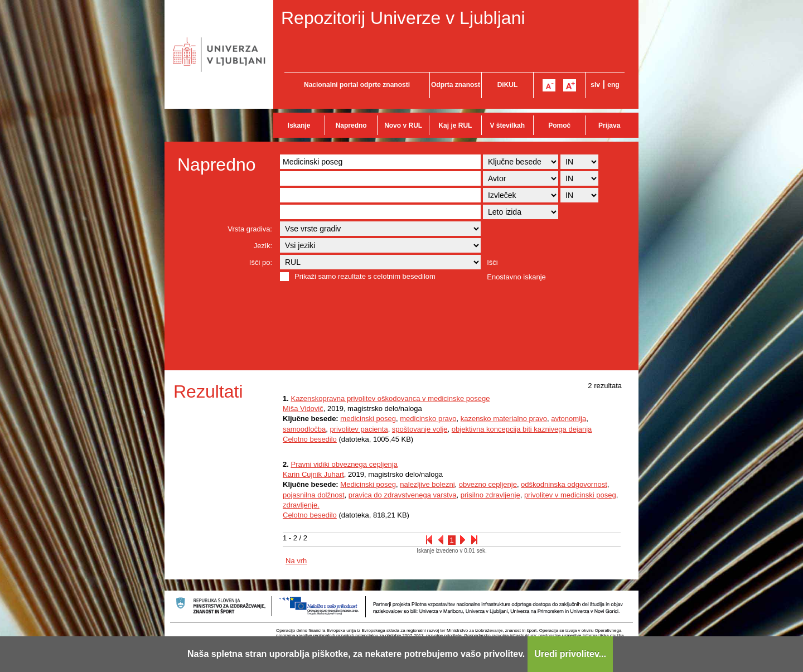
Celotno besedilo (310, 439)
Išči (492, 262)
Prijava (609, 125)
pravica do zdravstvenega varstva (403, 495)
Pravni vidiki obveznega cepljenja (344, 464)
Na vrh (296, 561)
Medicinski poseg (368, 484)
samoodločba (304, 429)
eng (613, 85)
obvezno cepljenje (488, 484)
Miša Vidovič (303, 408)
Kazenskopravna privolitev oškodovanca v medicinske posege (390, 398)
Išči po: (261, 262)
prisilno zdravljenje (490, 495)
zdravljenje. (301, 505)
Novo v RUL (403, 125)
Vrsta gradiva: (250, 229)
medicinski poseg (368, 419)
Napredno (351, 125)
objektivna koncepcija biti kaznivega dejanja (522, 429)
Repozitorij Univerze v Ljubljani (403, 18)
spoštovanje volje (420, 429)
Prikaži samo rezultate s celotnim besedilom (365, 276)
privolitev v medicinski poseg (570, 495)
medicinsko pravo (428, 419)
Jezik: (263, 246)
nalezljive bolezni (427, 484)
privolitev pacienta (359, 429)
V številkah (507, 125)
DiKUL (508, 85)
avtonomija (569, 419)
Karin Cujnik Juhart (313, 474)
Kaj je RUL (455, 125)
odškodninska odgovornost (564, 484)
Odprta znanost (456, 85)
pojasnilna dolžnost (314, 495)
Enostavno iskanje (516, 277)
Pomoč (559, 125)
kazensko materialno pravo (504, 419)
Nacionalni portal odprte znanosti (357, 85)
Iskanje (299, 125)
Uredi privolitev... (570, 654)
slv (595, 85)
